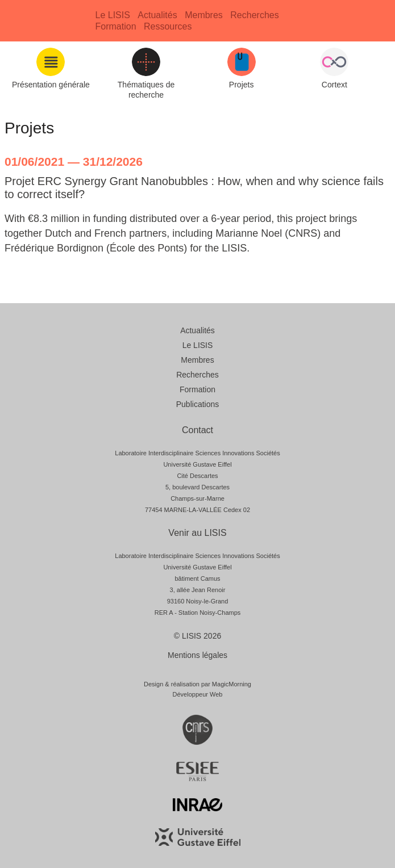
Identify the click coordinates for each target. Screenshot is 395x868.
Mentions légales (197, 655)
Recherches (254, 15)
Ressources (168, 26)
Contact (197, 430)
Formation (116, 26)
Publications (198, 404)
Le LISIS (113, 15)
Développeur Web (198, 694)
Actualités (157, 15)
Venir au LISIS (197, 533)
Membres (204, 15)
